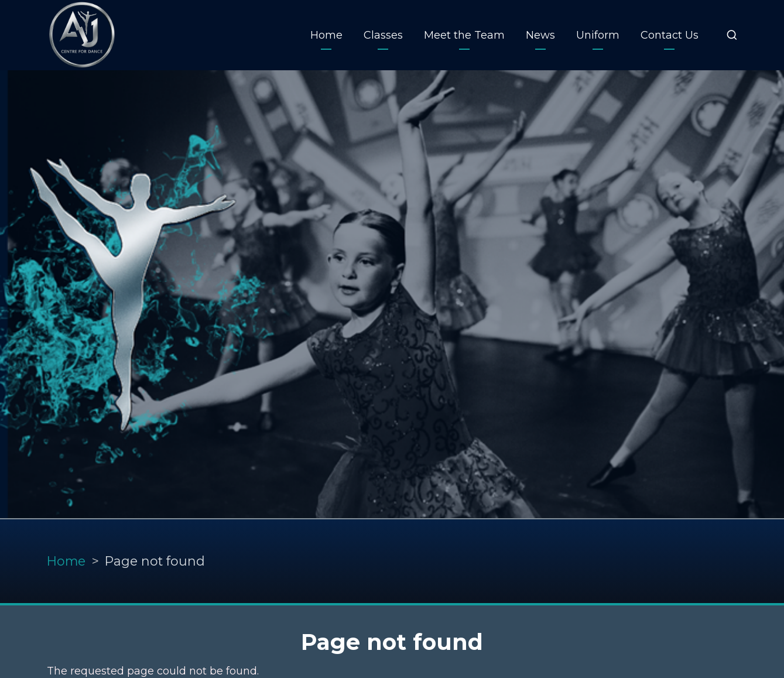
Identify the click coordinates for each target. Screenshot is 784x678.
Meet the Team (464, 35)
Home (326, 35)
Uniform (598, 35)
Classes (383, 35)
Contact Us (670, 35)
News (540, 35)
